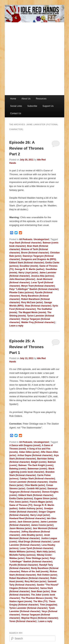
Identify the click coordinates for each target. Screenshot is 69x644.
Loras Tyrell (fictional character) (36, 548)
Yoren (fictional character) (23, 621)
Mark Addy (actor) (46, 552)
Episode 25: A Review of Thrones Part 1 (27, 347)
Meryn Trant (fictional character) (38, 286)
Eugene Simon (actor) (46, 498)
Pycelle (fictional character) (24, 565)
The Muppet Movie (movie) (32, 312)
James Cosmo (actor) (42, 525)
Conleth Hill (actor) (36, 489)
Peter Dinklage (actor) (37, 558)
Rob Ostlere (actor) (47, 575)
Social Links (16, 106)
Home (13, 99)
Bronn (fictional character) (35, 253)
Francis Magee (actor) (41, 502)
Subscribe (32, 106)
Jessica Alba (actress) (43, 276)
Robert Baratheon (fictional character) (29, 578)
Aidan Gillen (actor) (29, 452)
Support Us (48, 106)
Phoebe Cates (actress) (22, 292)
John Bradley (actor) (32, 535)
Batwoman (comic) (37, 469)
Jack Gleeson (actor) (28, 522)
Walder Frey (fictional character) (38, 322)
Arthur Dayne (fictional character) (35, 455)
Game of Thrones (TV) (21, 505)
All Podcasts (26, 239)
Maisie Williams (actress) (22, 552)
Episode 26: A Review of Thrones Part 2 (27, 148)
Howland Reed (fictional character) (28, 518)
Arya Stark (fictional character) (25, 243)
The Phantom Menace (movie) (37, 598)
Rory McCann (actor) (32, 302)
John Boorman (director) (22, 279)
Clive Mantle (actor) (35, 485)
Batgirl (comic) (39, 462)
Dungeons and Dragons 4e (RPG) (39, 259)
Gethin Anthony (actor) (31, 508)
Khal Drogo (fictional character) (35, 542)
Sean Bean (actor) (40, 591)
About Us (26, 99)
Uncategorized (41, 239)
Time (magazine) (49, 605)
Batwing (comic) (18, 469)
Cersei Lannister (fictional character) (29, 482)
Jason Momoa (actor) (21, 528)
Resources (41, 99)
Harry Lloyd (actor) (28, 273)
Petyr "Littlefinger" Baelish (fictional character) (34, 289)
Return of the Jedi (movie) (35, 572)
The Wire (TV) (40, 601)
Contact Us (16, 113)
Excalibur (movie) (29, 266)
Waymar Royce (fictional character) (40, 618)
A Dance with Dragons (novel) (25, 445)
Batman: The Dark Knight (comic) (36, 465)
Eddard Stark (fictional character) (27, 263)
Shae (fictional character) (38, 306)
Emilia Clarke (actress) (21, 498)
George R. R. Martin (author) (30, 269)
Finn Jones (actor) (19, 502)
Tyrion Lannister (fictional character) (29, 608)
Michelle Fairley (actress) (23, 555)
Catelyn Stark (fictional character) (37, 479)
